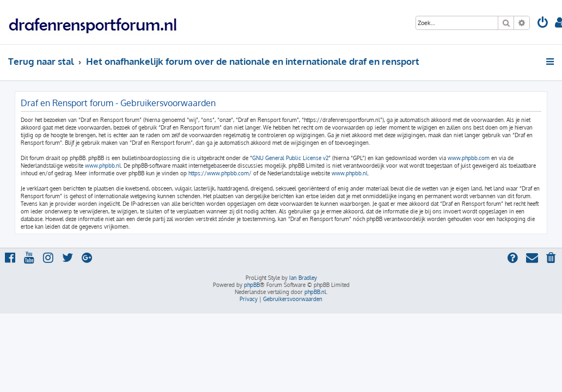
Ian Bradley (303, 278)
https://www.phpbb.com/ (220, 173)
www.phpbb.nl (103, 166)
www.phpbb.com (469, 158)
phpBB (252, 285)
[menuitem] (543, 24)
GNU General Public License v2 (290, 158)
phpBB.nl (315, 292)
